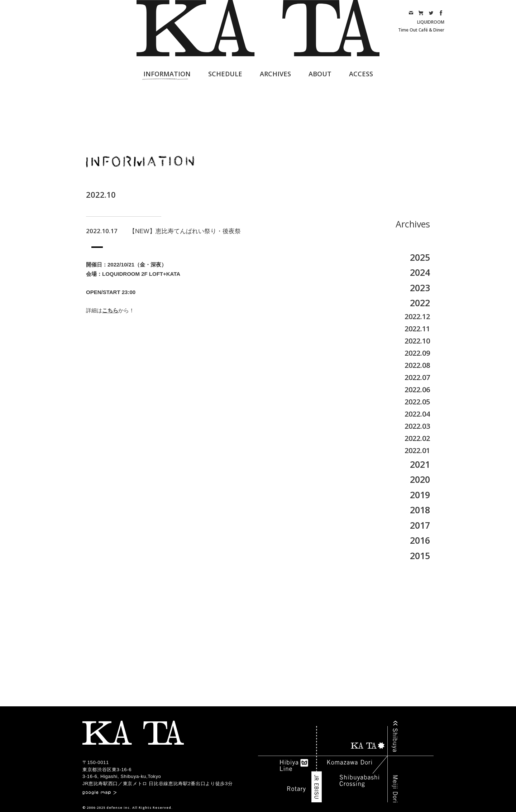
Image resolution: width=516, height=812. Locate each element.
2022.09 (417, 353)
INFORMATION (167, 74)
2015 (420, 556)
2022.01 (417, 450)
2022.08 (417, 365)
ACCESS (361, 74)
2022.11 (417, 329)
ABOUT (320, 74)
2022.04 (417, 414)
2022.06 (417, 390)
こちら (110, 310)
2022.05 (417, 402)
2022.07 (417, 377)
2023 (420, 288)
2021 (420, 464)
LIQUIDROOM (431, 22)
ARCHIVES (275, 74)
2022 (420, 303)
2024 (420, 272)
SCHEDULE (225, 74)
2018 (420, 510)
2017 (420, 525)
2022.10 (417, 341)
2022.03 (417, 426)
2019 (420, 495)
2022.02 (417, 438)
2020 (420, 479)
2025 (420, 257)
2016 (420, 540)
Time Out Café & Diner (421, 30)
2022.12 (417, 316)
